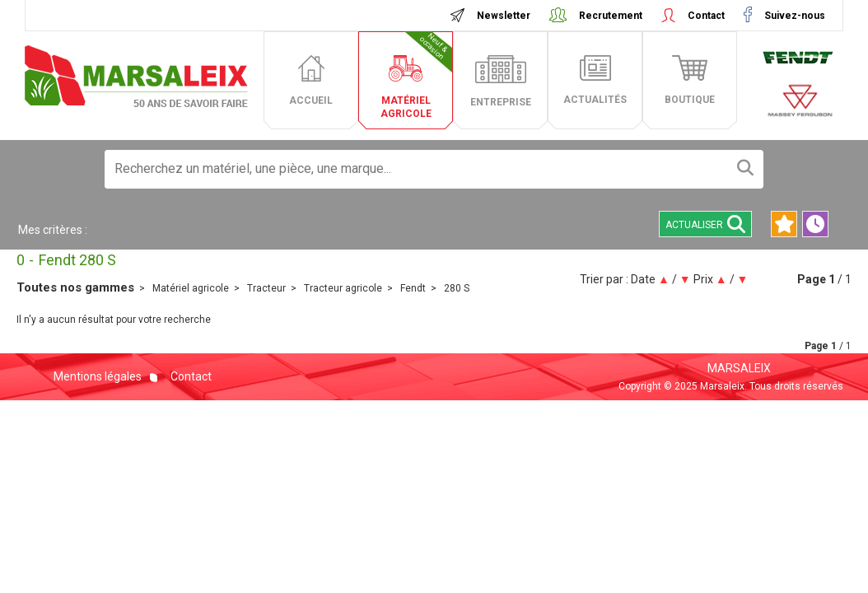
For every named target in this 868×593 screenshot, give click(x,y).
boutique (690, 100)
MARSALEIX (739, 368)
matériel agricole (417, 75)
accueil (311, 100)
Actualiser (705, 224)
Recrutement (611, 16)
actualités (595, 100)
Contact (706, 16)
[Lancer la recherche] (745, 169)
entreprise (501, 102)
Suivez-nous (793, 16)
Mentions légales (98, 376)
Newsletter (504, 16)
